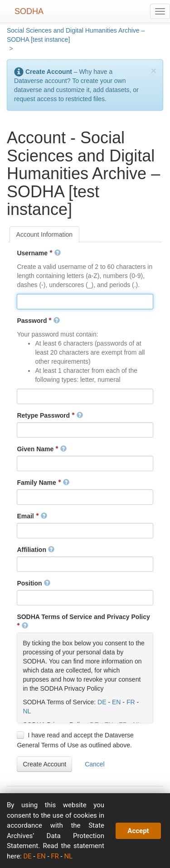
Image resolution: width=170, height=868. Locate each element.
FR (131, 702)
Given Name (42, 449)
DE (102, 702)
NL (27, 711)
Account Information (45, 234)
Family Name (43, 483)
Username (39, 253)
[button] (44, 764)
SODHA (29, 11)
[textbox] (85, 302)
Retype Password (50, 415)
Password (38, 321)
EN (116, 702)
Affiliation (35, 550)
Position (33, 583)
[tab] (45, 234)
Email (32, 516)
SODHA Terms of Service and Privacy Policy (83, 621)
